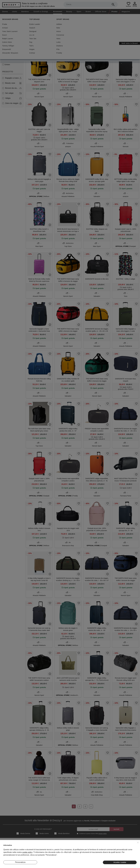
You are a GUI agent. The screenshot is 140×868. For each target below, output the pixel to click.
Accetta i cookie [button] (120, 862)
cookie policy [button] (27, 852)
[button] (138, 842)
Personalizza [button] (20, 862)
